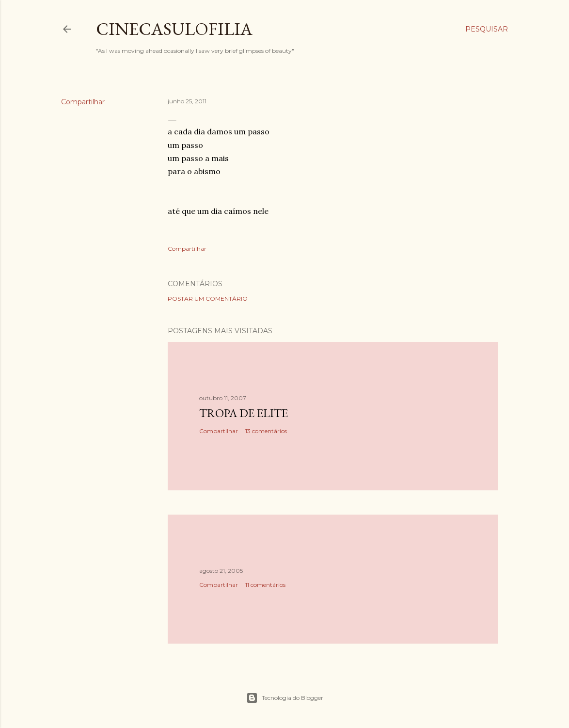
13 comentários (266, 431)
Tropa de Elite (244, 413)
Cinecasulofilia (174, 29)
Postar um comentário (208, 299)
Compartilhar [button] (83, 102)
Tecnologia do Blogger (285, 698)
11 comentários (265, 585)
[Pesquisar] (487, 29)
